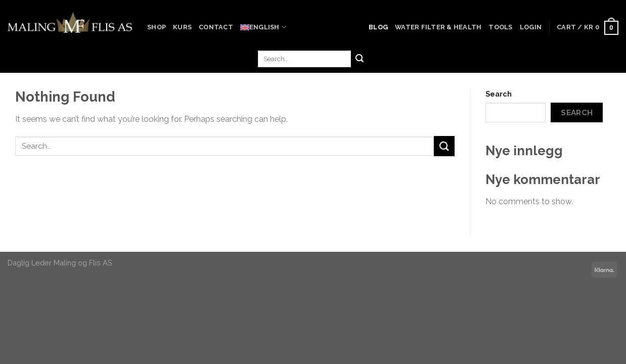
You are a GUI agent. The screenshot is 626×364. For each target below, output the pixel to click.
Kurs (182, 27)
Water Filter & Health (438, 27)
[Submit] (360, 59)
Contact (216, 27)
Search (499, 94)
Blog (378, 27)
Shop (156, 27)
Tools (500, 27)
